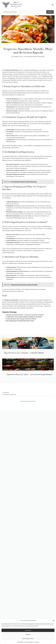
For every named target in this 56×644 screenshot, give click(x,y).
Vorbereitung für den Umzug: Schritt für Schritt (21, 319)
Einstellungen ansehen (28, 639)
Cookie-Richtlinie (20, 642)
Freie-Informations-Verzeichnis (36, 57)
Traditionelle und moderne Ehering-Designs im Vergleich (24, 317)
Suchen (50, 12)
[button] (54, 620)
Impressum (37, 642)
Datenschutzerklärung (29, 642)
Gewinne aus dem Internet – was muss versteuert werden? (25, 315)
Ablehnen (28, 634)
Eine (10, 70)
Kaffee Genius (48, 74)
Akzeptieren (28, 630)
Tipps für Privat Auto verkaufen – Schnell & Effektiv (24, 353)
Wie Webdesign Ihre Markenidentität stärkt (20, 321)
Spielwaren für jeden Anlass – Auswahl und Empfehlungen (30, 375)
